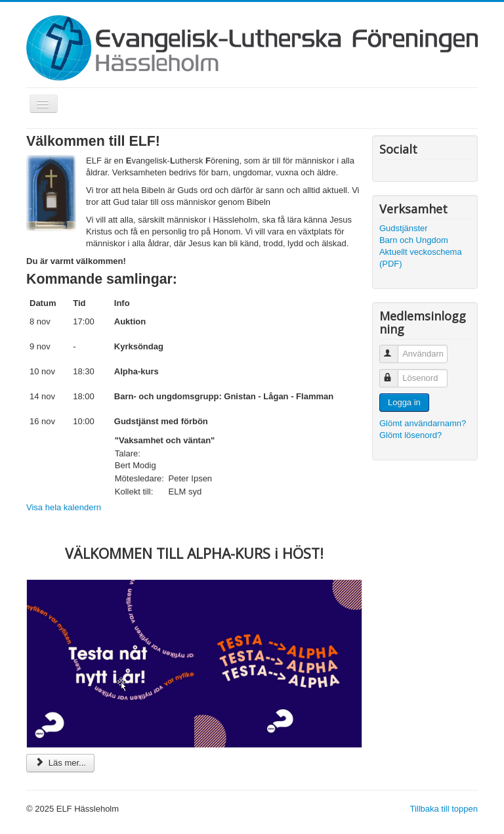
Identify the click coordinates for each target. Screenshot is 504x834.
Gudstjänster (404, 228)
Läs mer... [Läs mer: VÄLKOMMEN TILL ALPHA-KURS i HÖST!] (60, 763)
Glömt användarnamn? (423, 423)
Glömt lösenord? (410, 435)
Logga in (404, 402)
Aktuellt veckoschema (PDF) (421, 258)
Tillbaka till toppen (444, 809)
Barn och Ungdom (414, 240)
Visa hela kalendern (64, 507)
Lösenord (395, 373)
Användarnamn (395, 348)
